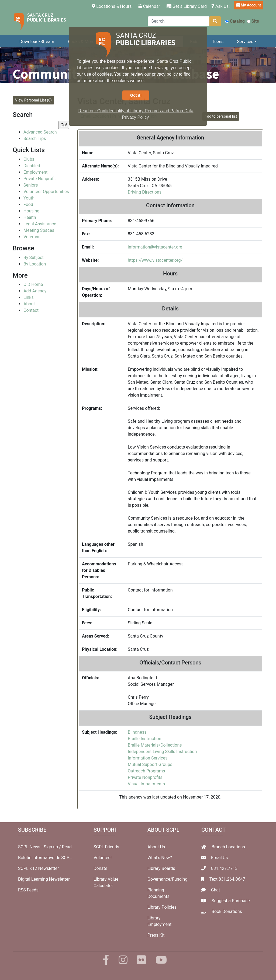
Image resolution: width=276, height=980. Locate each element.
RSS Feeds (28, 890)
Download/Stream (37, 42)
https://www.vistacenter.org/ (155, 260)
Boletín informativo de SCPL (45, 858)
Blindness (137, 732)
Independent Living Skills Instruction (162, 752)
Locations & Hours (113, 6)
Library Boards (161, 868)
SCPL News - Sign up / (40, 847)
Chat (215, 890)
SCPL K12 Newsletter (39, 868)
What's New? (160, 858)
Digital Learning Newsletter (44, 879)
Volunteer (103, 858)
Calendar (149, 6)
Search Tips (35, 139)
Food (28, 204)
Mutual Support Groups (150, 764)
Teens (218, 42)
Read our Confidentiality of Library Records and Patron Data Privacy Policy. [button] (136, 114)
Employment (35, 172)
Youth (29, 198)
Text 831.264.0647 (227, 879)
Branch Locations (228, 847)
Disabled (32, 166)
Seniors (31, 185)
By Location (35, 264)
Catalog (235, 21)
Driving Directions (145, 192)
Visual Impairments (146, 784)
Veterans (32, 237)
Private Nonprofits (145, 777)
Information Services (148, 758)
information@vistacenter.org (155, 247)
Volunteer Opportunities (46, 192)
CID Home (33, 284)
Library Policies (162, 907)
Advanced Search (40, 132)
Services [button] (245, 42)
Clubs (29, 159)
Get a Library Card (187, 6)
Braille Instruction (144, 739)
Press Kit (156, 935)
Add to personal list (221, 116)
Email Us (219, 858)
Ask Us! (220, 6)
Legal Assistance (40, 224)
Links (29, 297)
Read (67, 847)
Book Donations (227, 911)
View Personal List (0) (33, 100)
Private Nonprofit (40, 179)
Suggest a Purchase (231, 901)
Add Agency (35, 291)
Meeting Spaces (39, 230)
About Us (156, 847)
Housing (31, 211)
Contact (31, 310)
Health (30, 217)
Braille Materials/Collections (155, 745)
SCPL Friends (106, 847)
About (29, 304)
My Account (249, 5)
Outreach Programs (146, 771)
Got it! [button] (136, 95)
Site (253, 21)
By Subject (34, 258)
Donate (100, 868)
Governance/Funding (167, 879)
